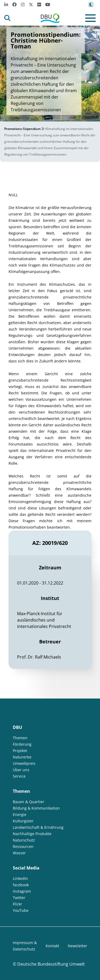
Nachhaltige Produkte (32, 834)
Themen (20, 738)
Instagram (22, 891)
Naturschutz (24, 840)
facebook (21, 885)
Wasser (19, 853)
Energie (20, 814)
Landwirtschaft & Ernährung (38, 827)
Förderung (22, 744)
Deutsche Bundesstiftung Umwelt (51, 964)
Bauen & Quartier (29, 802)
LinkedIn (20, 878)
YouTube (21, 910)
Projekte (20, 751)
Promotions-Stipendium (22, 129)
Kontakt (52, 946)
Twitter (19, 898)
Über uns (21, 770)
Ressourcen (23, 846)
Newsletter (77, 946)
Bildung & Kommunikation (36, 808)
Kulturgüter (23, 821)
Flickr (17, 904)
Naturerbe (22, 757)
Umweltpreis (24, 763)
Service (19, 776)
